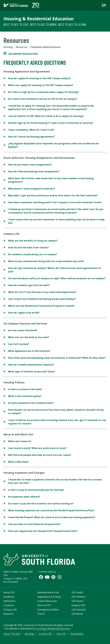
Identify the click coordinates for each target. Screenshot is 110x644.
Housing (8, 47)
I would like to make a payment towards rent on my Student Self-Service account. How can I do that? (53, 481)
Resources (22, 47)
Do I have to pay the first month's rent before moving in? (39, 504)
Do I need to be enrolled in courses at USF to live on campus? (40, 99)
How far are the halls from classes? (26, 247)
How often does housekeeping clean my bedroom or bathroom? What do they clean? (54, 358)
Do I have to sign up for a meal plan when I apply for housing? (41, 92)
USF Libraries (79, 610)
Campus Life (10, 610)
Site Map (29, 634)
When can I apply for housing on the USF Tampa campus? (38, 85)
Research (8, 614)
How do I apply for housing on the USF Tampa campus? (37, 78)
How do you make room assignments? (28, 165)
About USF (9, 592)
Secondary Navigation (21, 54)
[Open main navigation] (104, 5)
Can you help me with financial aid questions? (32, 524)
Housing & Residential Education (39, 19)
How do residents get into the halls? (27, 285)
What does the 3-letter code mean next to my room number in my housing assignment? (49, 180)
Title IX (41, 614)
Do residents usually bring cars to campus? (30, 254)
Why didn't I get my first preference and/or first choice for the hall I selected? (50, 195)
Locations (9, 605)
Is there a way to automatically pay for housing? (34, 490)
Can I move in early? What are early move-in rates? (35, 448)
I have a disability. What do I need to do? (29, 130)
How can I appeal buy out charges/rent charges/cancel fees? (40, 531)
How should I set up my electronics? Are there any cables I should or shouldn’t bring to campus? (53, 412)
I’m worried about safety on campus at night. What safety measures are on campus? (54, 278)
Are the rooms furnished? (20, 330)
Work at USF (44, 605)
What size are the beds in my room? (26, 337)
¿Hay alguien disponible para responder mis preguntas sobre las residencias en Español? (51, 145)
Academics (9, 597)
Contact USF (45, 634)
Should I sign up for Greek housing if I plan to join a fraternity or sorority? (48, 123)
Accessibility (77, 634)
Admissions (10, 601)
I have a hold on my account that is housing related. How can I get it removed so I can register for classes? (55, 422)
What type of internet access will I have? (29, 372)
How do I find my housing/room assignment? (31, 171)
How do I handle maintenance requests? (29, 365)
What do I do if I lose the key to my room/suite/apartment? (40, 292)
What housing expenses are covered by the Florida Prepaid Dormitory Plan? (49, 510)
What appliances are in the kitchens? (27, 351)
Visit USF (61, 634)
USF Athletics (78, 597)
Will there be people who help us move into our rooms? (37, 455)
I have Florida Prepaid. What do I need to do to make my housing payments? (49, 517)
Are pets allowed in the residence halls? (29, 403)
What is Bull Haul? (16, 462)
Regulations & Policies (49, 597)
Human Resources (47, 601)
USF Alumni (78, 601)
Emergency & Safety (48, 610)
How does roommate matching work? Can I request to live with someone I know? (53, 202)
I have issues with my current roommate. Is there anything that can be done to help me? (54, 221)
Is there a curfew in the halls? (23, 389)
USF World (77, 614)
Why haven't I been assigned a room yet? (29, 189)
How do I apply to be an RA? (21, 313)
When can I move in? (17, 441)
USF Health (77, 592)
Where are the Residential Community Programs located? (39, 306)
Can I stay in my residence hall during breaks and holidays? (40, 299)
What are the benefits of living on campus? (31, 241)
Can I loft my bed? (16, 344)
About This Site (12, 634)
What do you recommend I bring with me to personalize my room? (44, 261)
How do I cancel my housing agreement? (29, 137)
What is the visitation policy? (22, 396)
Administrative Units (48, 592)
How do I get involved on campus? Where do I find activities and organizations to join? (52, 270)
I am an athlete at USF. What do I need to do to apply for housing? (44, 116)
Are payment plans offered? (22, 497)
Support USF (78, 605)
